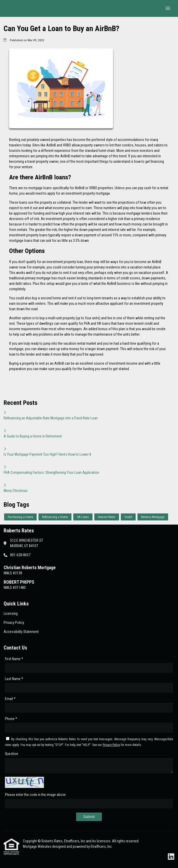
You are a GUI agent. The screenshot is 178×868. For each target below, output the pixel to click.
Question (12, 754)
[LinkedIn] (171, 857)
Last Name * (14, 679)
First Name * (14, 659)
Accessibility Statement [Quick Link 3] (21, 632)
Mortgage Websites (38, 846)
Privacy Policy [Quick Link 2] (14, 623)
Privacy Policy (111, 745)
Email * (10, 699)
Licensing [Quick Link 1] (11, 613)
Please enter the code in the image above (35, 795)
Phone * (11, 719)
